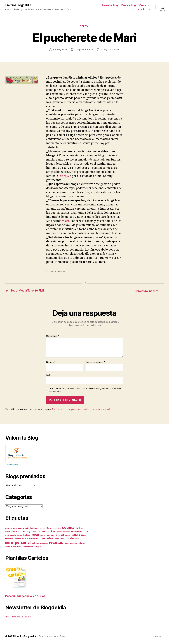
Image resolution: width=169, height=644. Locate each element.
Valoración (145, 5)
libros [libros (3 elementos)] (84, 535)
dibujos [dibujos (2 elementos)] (29, 532)
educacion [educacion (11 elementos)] (48, 532)
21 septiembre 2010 (84, 50)
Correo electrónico (95, 362)
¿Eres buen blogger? (11, 465)
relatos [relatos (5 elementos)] (81, 543)
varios (84, 26)
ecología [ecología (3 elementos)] (37, 532)
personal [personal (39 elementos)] (23, 543)
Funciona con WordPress (53, 637)
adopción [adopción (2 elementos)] (9, 529)
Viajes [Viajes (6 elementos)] (38, 547)
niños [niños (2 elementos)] (77, 539)
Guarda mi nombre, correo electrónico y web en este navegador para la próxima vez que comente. (86, 390)
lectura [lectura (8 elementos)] (76, 535)
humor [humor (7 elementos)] (36, 535)
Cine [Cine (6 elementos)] (49, 528)
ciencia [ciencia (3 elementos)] (42, 529)
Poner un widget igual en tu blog (27, 596)
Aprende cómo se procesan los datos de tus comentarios (82, 409)
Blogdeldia (61, 50)
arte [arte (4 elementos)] (27, 528)
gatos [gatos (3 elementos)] (20, 535)
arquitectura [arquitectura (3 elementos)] (18, 529)
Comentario (53, 336)
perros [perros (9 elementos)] (9, 543)
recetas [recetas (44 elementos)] (56, 543)
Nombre (51, 362)
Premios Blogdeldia (19, 5)
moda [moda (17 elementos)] (70, 538)
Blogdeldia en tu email (19, 617)
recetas (61, 272)
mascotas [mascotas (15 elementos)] (46, 538)
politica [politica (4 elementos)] (36, 543)
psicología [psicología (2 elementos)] (44, 544)
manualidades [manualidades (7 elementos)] (30, 539)
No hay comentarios (111, 50)
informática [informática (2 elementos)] (50, 536)
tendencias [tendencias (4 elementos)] (28, 547)
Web (48, 375)
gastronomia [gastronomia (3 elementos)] (11, 535)
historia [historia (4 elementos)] (27, 535)
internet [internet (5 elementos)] (60, 535)
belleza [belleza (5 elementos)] (34, 528)
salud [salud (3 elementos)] (8, 547)
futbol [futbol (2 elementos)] (86, 532)
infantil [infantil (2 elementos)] (43, 536)
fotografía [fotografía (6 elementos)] (77, 532)
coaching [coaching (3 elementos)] (57, 529)
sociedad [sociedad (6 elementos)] (16, 547)
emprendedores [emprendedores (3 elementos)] (63, 532)
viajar (66, 222)
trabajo (65, 176)
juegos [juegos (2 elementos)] (68, 536)
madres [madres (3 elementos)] (18, 539)
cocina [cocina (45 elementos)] (68, 528)
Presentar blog (110, 5)
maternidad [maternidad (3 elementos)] (59, 539)
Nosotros (142, 9)
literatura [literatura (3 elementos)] (9, 539)
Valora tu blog (128, 5)
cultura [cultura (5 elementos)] (80, 528)
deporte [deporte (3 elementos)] (22, 532)
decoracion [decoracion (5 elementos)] (11, 532)
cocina (53, 272)
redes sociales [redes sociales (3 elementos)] (70, 543)
